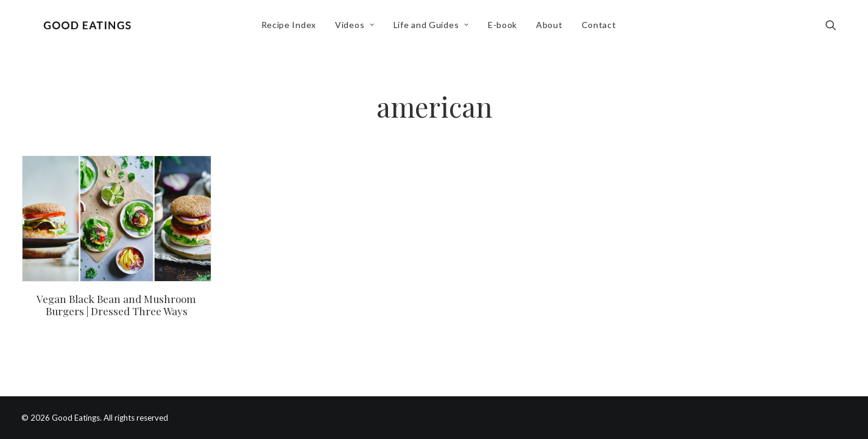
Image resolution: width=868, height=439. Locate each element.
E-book (506, 28)
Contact (602, 28)
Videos (358, 28)
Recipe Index (292, 28)
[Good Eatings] (90, 29)
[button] (836, 29)
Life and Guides (434, 28)
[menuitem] (292, 29)
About (552, 28)
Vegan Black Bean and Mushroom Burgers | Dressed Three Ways (116, 305)
